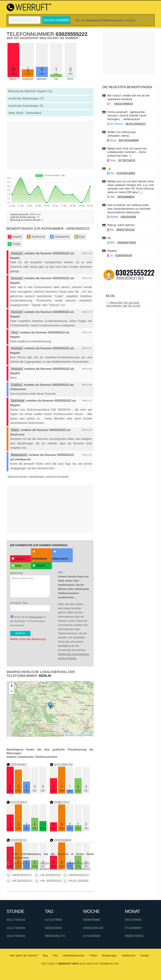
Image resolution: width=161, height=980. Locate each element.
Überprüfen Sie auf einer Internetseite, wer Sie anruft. (123, 304)
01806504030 (124, 255)
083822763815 (134, 936)
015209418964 (126, 173)
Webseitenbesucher (74, 955)
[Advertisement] (50, 145)
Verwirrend (39, 555)
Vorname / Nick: (30, 606)
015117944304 (16, 920)
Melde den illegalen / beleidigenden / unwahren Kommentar (38, 476)
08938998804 (126, 197)
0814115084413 (136, 124)
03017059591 (133, 920)
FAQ (55, 955)
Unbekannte (60, 555)
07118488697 (133, 928)
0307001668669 (129, 140)
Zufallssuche (129, 955)
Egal (17, 566)
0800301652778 (55, 936)
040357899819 (123, 104)
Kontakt (145, 955)
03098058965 (92, 920)
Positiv (39, 566)
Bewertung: (30, 584)
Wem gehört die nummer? (24, 955)
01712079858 (53, 920)
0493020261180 (93, 928)
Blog (45, 955)
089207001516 (126, 230)
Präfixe (93, 955)
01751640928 (92, 936)
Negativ (19, 559)
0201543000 (128, 217)
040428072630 (127, 243)
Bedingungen (36, 617)
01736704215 (127, 160)
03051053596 (53, 928)
